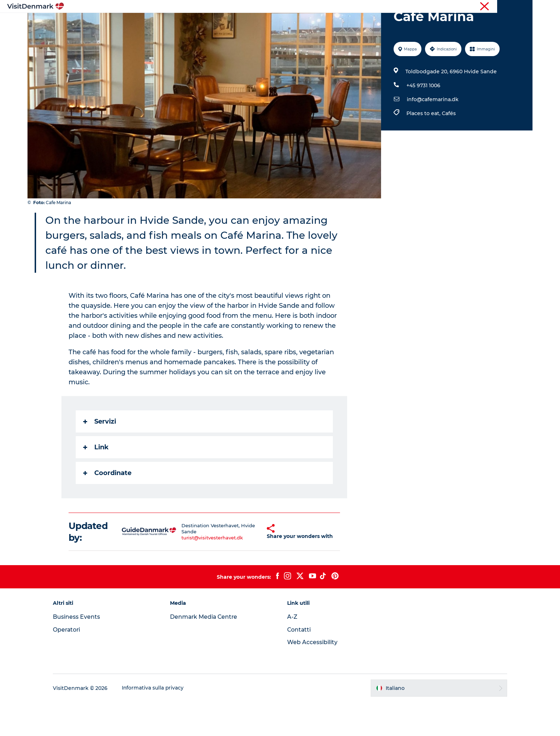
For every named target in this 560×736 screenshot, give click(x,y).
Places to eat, (424, 147)
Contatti (299, 664)
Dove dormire (310, 23)
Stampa (524, 7)
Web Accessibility (312, 676)
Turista (474, 7)
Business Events (82, 651)
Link (96, 481)
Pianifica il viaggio (364, 23)
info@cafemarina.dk (432, 133)
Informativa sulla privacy (159, 722)
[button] (252, 566)
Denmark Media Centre (207, 651)
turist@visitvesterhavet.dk (206, 572)
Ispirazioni (186, 23)
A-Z (292, 651)
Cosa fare (268, 23)
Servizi (100, 455)
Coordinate (108, 507)
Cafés (448, 147)
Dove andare (227, 23)
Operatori (498, 7)
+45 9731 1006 (423, 119)
